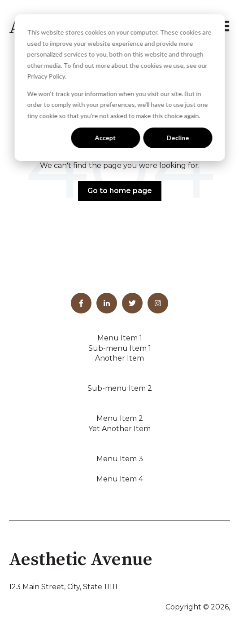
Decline (178, 138)
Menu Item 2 (120, 418)
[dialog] (119, 88)
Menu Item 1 (120, 338)
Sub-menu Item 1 (120, 348)
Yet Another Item (119, 429)
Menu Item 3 (120, 459)
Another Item (119, 358)
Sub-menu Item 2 (120, 388)
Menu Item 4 (120, 479)
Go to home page (120, 191)
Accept (106, 138)
